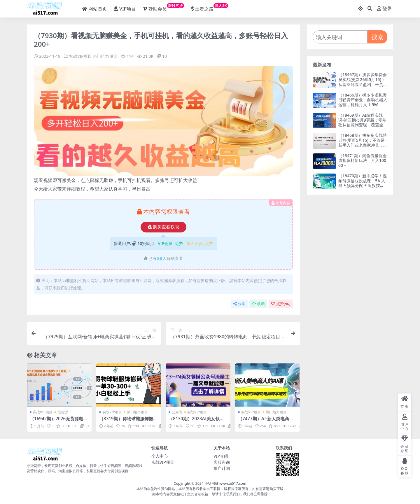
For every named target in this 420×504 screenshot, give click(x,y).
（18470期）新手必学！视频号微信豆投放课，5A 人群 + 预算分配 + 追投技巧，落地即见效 (363, 183)
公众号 (177, 412)
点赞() (281, 304)
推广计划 (222, 468)
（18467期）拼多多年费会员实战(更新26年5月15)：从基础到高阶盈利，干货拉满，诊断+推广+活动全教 (363, 82)
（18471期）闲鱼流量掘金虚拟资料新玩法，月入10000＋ (363, 161)
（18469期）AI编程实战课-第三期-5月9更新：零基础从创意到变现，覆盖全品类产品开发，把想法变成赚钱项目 (363, 125)
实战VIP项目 (80, 56)
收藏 (258, 304)
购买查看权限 (163, 227)
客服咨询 (222, 462)
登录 (384, 9)
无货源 (63, 412)
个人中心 (160, 456)
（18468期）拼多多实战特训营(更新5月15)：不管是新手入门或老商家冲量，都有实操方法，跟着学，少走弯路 (363, 145)
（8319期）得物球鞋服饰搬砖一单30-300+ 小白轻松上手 (128, 421)
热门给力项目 (105, 56)
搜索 (377, 37)
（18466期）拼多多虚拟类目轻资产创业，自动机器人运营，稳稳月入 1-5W (363, 100)
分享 (239, 304)
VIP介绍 (221, 456)
